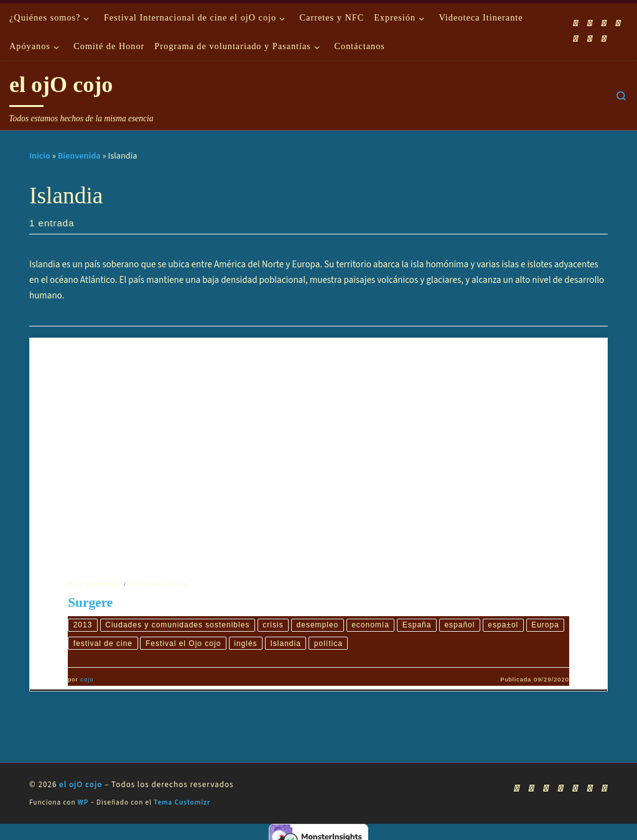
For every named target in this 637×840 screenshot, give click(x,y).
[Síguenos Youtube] (604, 23)
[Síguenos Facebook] (590, 23)
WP (83, 803)
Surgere (90, 602)
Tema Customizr (182, 803)
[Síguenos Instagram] (576, 39)
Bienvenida (79, 156)
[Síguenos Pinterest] (604, 39)
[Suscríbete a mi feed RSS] (576, 23)
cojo (87, 681)
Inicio (40, 156)
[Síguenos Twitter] (618, 23)
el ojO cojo (81, 785)
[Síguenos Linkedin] (590, 39)
